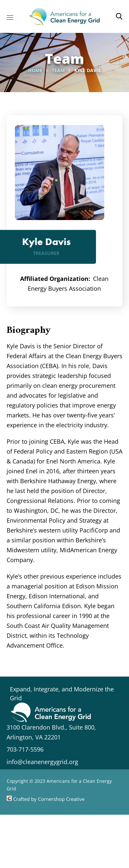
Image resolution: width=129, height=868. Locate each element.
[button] (119, 16)
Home (35, 70)
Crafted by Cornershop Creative (48, 799)
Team (58, 70)
